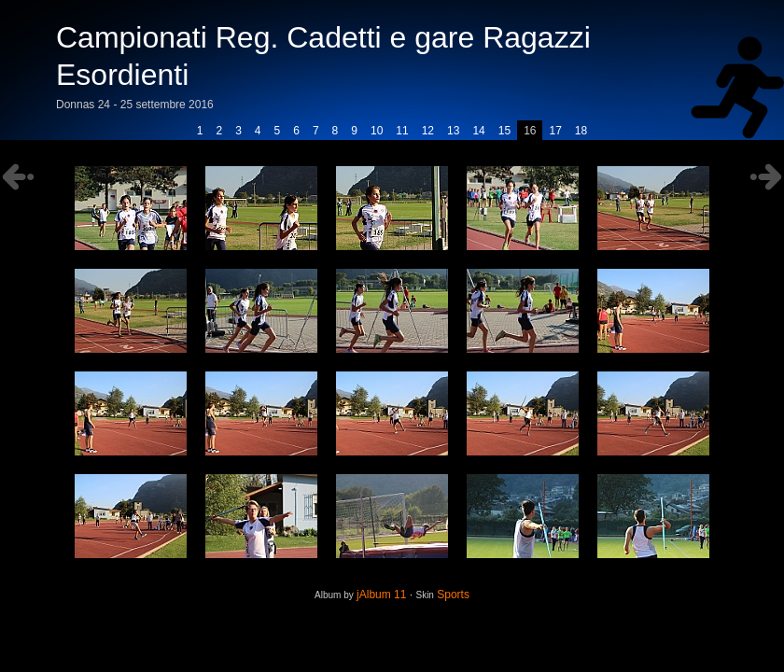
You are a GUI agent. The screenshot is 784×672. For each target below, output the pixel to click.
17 (555, 131)
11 (402, 131)
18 (581, 131)
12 (428, 131)
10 (377, 131)
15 (504, 131)
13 (453, 131)
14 (478, 131)
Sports (453, 595)
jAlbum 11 (381, 595)
